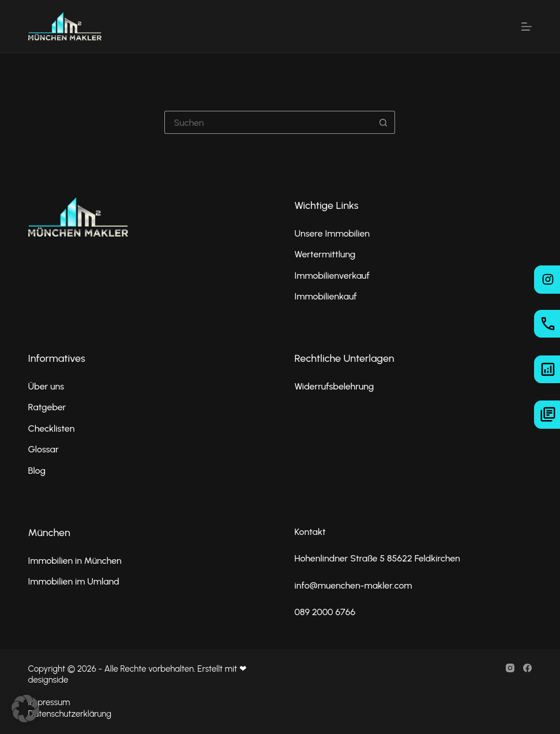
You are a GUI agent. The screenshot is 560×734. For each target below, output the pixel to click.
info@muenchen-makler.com (353, 585)
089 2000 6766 (325, 612)
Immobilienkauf (325, 296)
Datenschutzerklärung (70, 714)
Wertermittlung (325, 254)
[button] (25, 709)
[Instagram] (510, 668)
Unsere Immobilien (332, 233)
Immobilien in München (75, 561)
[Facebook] (527, 668)
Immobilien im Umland (74, 581)
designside (48, 680)
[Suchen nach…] (268, 122)
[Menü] (527, 27)
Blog (37, 471)
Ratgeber (47, 407)
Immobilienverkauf (332, 276)
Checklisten (52, 428)
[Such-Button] (384, 122)
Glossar (44, 449)
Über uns (46, 386)
